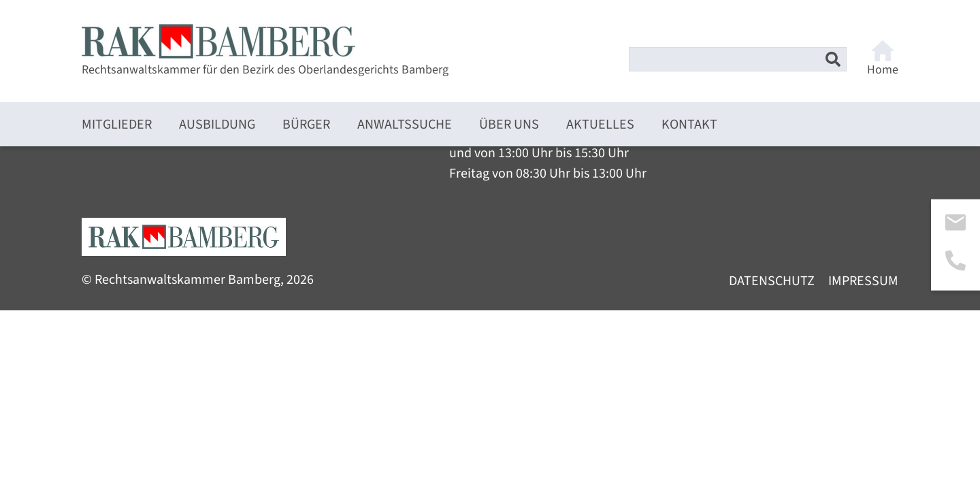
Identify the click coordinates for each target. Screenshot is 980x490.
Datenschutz (772, 281)
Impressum (863, 281)
